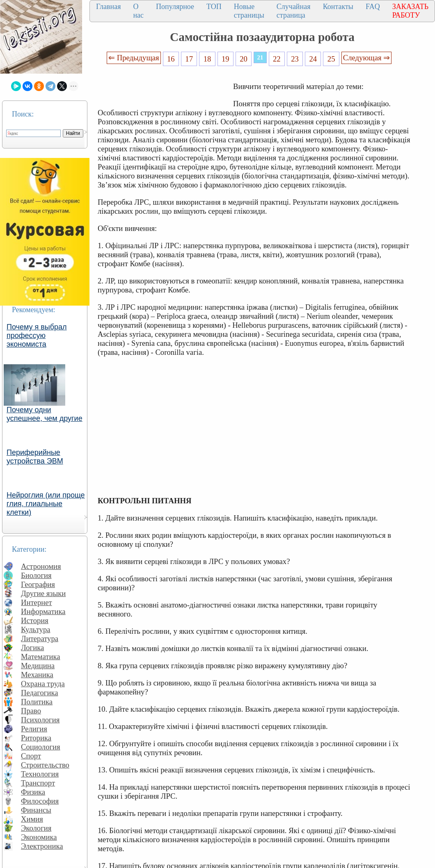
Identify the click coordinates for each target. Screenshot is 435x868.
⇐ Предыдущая (134, 58)
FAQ (373, 7)
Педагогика (40, 693)
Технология (40, 774)
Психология (40, 720)
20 (244, 59)
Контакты (338, 7)
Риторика (36, 738)
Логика (32, 648)
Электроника (42, 846)
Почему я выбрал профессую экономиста (37, 336)
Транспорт (38, 783)
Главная (108, 7)
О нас (138, 11)
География (38, 584)
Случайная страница (294, 11)
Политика (37, 702)
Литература (40, 638)
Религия (34, 729)
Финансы (36, 810)
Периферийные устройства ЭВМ (35, 457)
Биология (36, 575)
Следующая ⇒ (366, 58)
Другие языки (43, 593)
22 (277, 59)
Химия (32, 819)
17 (189, 59)
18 (207, 59)
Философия (40, 801)
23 (295, 59)
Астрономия (41, 566)
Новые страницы (249, 11)
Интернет (37, 602)
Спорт (31, 756)
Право (31, 711)
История (35, 620)
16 (171, 59)
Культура (36, 629)
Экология (36, 828)
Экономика (39, 837)
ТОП (214, 7)
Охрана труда (43, 684)
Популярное (175, 7)
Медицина (38, 666)
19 (226, 59)
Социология (41, 747)
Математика (41, 657)
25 (331, 59)
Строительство (45, 765)
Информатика (43, 611)
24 (313, 59)
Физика (33, 792)
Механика (37, 675)
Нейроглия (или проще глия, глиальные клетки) (46, 504)
